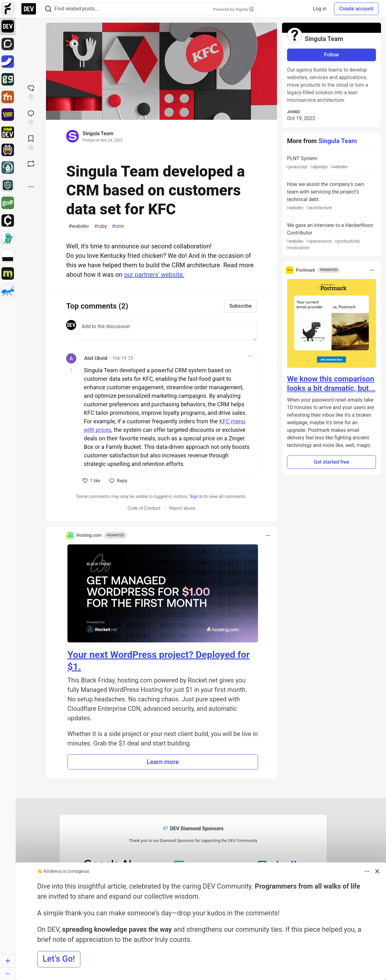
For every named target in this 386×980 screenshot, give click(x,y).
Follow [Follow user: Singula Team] (332, 55)
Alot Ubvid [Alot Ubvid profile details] (96, 358)
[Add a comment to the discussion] (168, 330)
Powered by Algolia (233, 9)
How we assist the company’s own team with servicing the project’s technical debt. (331, 196)
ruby (101, 226)
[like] (92, 481)
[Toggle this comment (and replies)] (72, 370)
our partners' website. (154, 275)
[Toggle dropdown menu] (251, 356)
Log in (320, 9)
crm (118, 226)
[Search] (48, 9)
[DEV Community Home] (29, 9)
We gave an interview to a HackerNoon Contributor (331, 237)
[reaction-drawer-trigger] (31, 92)
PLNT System (331, 163)
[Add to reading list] (31, 142)
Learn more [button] (163, 762)
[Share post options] (31, 187)
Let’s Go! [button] (59, 959)
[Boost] (31, 164)
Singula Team (98, 133)
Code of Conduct (144, 508)
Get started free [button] (331, 462)
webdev (79, 226)
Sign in (196, 496)
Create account (356, 9)
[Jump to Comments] (31, 117)
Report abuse (182, 508)
